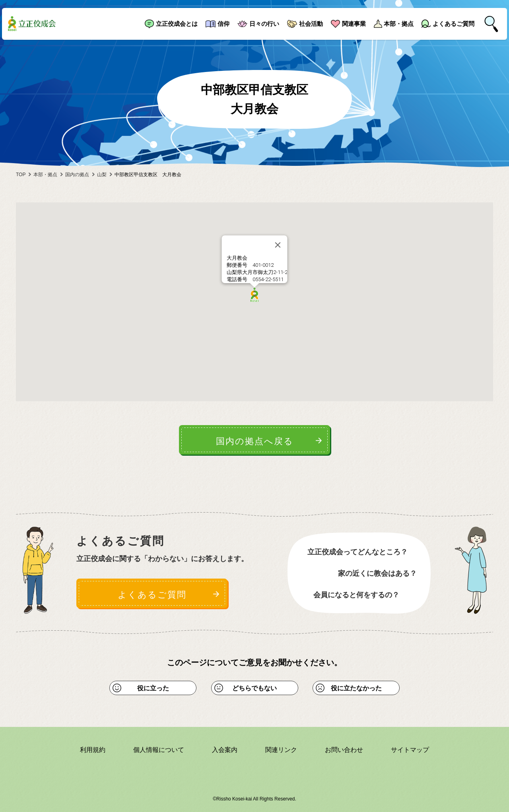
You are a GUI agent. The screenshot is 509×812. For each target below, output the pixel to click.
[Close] (278, 245)
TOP (21, 175)
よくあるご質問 (454, 24)
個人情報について (159, 750)
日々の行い (264, 24)
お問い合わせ (344, 750)
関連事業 (354, 24)
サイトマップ (410, 750)
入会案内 (225, 750)
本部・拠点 (399, 24)
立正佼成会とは (177, 24)
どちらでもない (254, 688)
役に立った (153, 688)
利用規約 (93, 750)
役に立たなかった (356, 688)
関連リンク (281, 750)
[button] (254, 295)
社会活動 (311, 24)
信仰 (223, 24)
